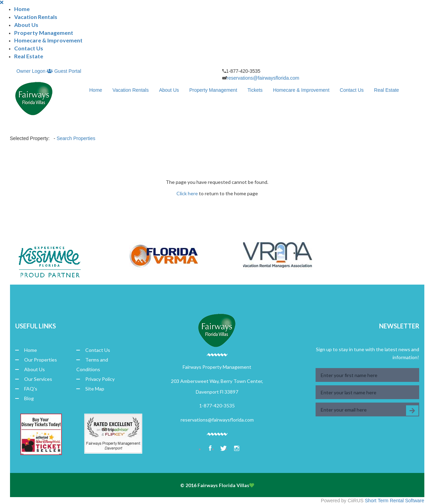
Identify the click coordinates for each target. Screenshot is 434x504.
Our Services (34, 379)
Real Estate (29, 56)
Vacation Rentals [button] (36, 17)
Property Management (44, 33)
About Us (26, 25)
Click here (187, 193)
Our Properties (36, 360)
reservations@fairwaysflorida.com (263, 78)
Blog (25, 398)
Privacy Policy (95, 379)
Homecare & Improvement (48, 40)
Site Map (90, 389)
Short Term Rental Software (395, 501)
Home (22, 9)
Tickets (255, 90)
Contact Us (29, 48)
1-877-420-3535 (217, 406)
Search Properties (76, 138)
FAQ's (26, 389)
